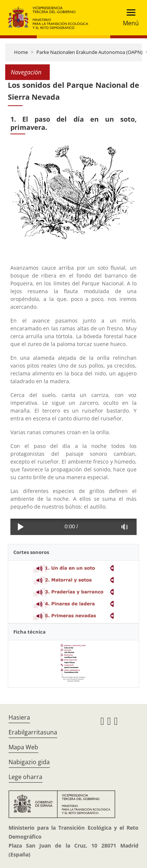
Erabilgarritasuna (33, 732)
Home (21, 52)
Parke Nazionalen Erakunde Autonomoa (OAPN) (89, 52)
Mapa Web (23, 747)
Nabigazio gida (29, 762)
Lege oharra (25, 777)
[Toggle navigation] (129, 18)
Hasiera (19, 717)
